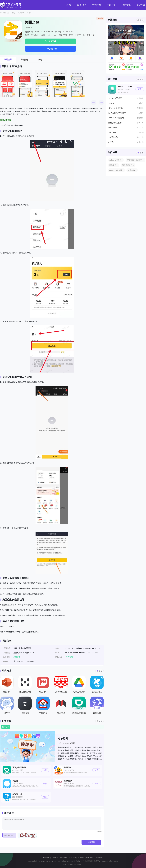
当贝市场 (131, 170)
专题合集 (111, 5)
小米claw (112, 132)
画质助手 (113, 165)
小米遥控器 (113, 137)
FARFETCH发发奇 (116, 118)
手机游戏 (96, 5)
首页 (13, 13)
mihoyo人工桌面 (115, 98)
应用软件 (82, 5)
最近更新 (141, 5)
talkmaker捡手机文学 (117, 113)
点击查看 (69, 657)
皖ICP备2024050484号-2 (73, 865)
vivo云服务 (113, 127)
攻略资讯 (126, 5)
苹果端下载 (52, 49)
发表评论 (91, 842)
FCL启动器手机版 (116, 108)
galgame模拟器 (115, 160)
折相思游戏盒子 (115, 123)
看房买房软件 (127, 165)
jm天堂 (111, 142)
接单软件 (29, 28)
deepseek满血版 (116, 170)
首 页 (69, 5)
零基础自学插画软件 (135, 160)
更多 (101, 671)
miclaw (111, 103)
